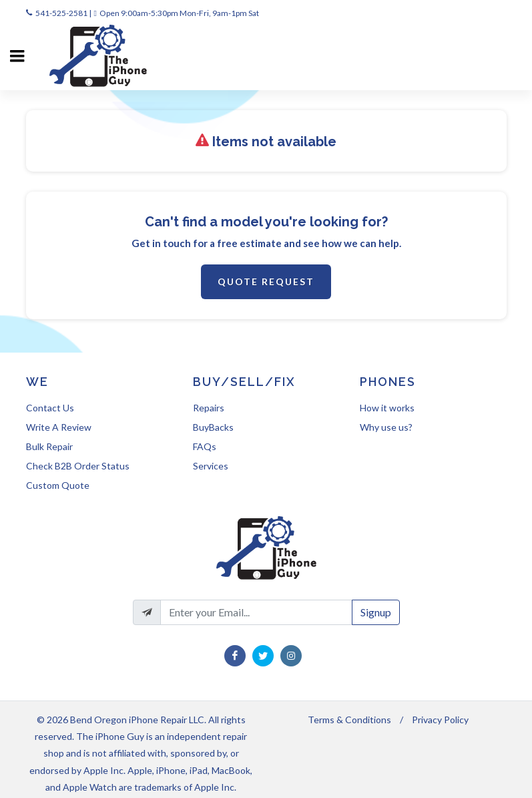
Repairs (209, 408)
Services (211, 466)
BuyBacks (213, 427)
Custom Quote (58, 485)
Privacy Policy (440, 720)
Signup (376, 612)
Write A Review (59, 427)
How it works (387, 408)
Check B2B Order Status (78, 466)
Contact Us (50, 408)
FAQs (205, 446)
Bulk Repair (49, 446)
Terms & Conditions (349, 720)
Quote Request (266, 281)
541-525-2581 (61, 13)
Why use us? (386, 427)
